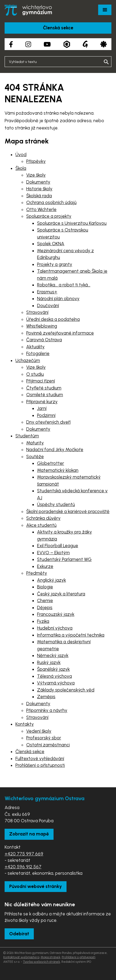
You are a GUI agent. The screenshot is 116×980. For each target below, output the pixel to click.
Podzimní (46, 415)
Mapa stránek (50, 957)
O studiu (35, 374)
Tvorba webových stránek (42, 962)
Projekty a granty (55, 264)
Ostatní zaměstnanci (48, 745)
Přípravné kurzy (42, 402)
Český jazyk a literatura (61, 594)
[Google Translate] (85, 44)
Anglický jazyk (52, 580)
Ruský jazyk (49, 662)
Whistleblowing (42, 326)
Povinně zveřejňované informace (60, 333)
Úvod (21, 154)
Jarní (42, 408)
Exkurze (45, 566)
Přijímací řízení (41, 381)
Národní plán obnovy (58, 298)
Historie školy (39, 189)
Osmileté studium (45, 395)
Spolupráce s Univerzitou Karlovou (72, 223)
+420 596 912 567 (23, 867)
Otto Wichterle (41, 209)
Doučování (48, 305)
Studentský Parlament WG (64, 559)
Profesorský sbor (44, 738)
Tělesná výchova (54, 676)
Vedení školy (39, 731)
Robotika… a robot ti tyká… (64, 285)
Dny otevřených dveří (48, 422)
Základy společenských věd (66, 690)
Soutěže (35, 456)
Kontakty (25, 724)
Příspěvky (36, 161)
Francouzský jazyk (56, 614)
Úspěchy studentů (56, 504)
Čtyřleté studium (44, 388)
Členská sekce (58, 28)
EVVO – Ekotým (53, 553)
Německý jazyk (53, 655)
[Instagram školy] (28, 44)
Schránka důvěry (43, 518)
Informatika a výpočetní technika (71, 635)
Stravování (37, 312)
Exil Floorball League (58, 546)
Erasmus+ (47, 292)
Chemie (45, 600)
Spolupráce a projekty (49, 216)
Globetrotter (51, 463)
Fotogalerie (38, 353)
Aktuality (35, 347)
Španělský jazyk (53, 669)
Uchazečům (28, 360)
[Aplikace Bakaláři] (67, 44)
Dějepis (45, 607)
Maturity (35, 443)
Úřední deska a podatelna (53, 319)
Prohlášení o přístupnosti (40, 765)
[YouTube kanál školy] (47, 44)
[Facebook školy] (11, 44)
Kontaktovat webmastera (21, 957)
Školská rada (39, 196)
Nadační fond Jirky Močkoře (55, 449)
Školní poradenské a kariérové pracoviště (68, 511)
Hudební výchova (55, 628)
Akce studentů (41, 525)
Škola (21, 168)
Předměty (37, 573)
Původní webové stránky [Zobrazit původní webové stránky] (36, 886)
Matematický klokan (58, 470)
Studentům (27, 436)
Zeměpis (46, 697)
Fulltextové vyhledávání (40, 758)
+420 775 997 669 (24, 854)
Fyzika (43, 621)
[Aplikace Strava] (104, 44)
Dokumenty (38, 182)
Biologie (45, 587)
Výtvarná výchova (56, 683)
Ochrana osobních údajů (51, 202)
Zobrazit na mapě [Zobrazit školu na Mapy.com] (29, 834)
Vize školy (36, 175)
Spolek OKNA (51, 244)
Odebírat (19, 934)
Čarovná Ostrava (44, 340)
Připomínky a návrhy (47, 710)
